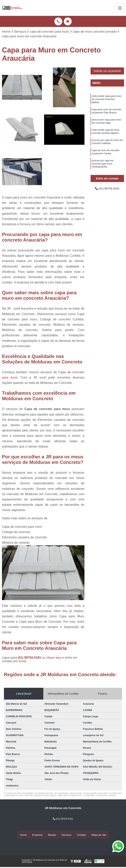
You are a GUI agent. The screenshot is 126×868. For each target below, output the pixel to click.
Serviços (67, 835)
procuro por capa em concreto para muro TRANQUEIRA (103, 170)
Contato (82, 835)
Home (23, 835)
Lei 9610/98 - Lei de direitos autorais (100, 796)
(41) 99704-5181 (30, 658)
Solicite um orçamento (107, 71)
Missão (52, 835)
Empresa (37, 835)
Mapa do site (99, 835)
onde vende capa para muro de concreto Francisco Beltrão (107, 100)
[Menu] (120, 8)
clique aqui (54, 658)
